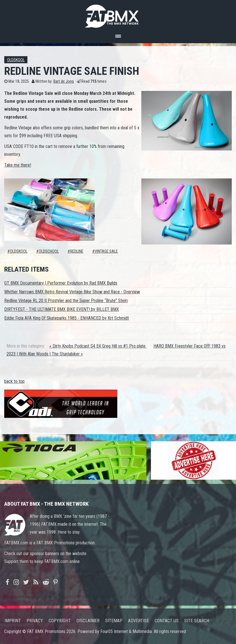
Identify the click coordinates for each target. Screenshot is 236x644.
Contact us (167, 621)
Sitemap (114, 621)
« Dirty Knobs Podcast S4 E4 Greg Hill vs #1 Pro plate (98, 346)
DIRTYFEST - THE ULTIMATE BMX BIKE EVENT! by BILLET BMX (62, 309)
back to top (14, 381)
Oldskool (16, 60)
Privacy (35, 621)
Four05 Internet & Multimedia (126, 631)
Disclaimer (88, 621)
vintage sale (106, 251)
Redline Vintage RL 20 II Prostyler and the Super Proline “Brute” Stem (66, 301)
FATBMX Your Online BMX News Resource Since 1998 (118, 15)
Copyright (60, 621)
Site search (197, 621)
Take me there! (18, 165)
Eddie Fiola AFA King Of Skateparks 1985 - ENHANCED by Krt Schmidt (67, 318)
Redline (77, 251)
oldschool (49, 251)
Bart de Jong (64, 81)
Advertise (138, 621)
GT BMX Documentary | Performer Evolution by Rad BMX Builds (61, 283)
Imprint (13, 621)
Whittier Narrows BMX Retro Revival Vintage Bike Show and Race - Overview (72, 292)
